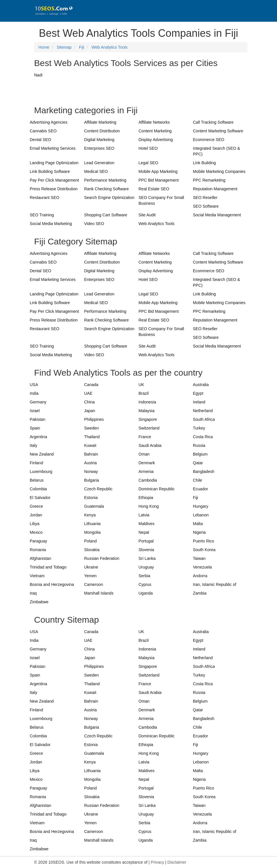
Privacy (157, 862)
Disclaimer (177, 862)
